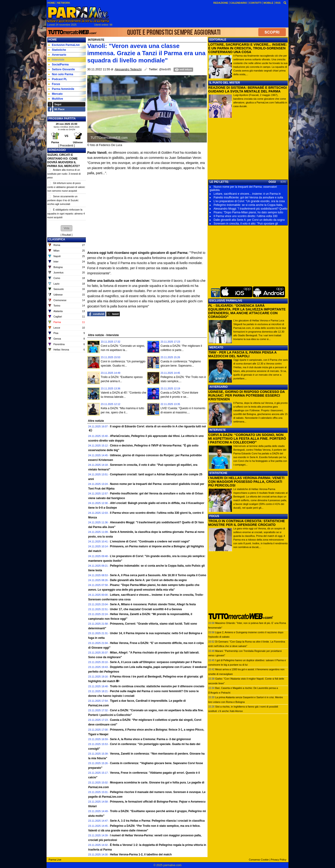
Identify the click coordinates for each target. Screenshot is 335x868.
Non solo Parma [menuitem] (61, 74)
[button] (67, 228)
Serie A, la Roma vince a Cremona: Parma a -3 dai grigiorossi (151, 739)
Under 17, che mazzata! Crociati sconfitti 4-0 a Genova (146, 609)
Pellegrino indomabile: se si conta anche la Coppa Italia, (248, 205)
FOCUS (214, 516)
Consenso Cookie (259, 860)
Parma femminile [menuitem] (61, 89)
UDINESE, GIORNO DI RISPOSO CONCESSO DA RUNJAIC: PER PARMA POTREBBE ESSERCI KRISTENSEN (246, 395)
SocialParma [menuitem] (59, 65)
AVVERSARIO (218, 387)
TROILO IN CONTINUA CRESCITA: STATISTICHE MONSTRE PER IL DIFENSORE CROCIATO (247, 523)
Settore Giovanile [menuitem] (62, 69)
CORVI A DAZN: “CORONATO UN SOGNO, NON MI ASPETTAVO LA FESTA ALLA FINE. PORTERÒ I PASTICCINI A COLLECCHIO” (247, 439)
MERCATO (216, 347)
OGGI (272, 182)
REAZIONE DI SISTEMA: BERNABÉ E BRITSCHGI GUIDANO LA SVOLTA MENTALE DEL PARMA (247, 89)
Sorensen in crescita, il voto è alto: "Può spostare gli (246, 224)
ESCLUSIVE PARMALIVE (226, 301)
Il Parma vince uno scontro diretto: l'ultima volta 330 (245, 216)
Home (53, 40)
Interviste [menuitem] (56, 60)
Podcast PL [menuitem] (58, 79)
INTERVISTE (218, 430)
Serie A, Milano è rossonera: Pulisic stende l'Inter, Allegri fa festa (153, 604)
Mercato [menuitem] (55, 94)
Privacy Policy (279, 860)
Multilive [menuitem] (56, 99)
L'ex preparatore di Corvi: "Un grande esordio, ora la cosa (249, 201)
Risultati (67, 235)
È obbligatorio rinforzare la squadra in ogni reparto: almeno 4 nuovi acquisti (66, 213)
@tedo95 (165, 69)
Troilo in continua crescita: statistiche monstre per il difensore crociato (157, 686)
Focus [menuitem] (54, 84)
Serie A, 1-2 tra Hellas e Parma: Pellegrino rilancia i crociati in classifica (157, 821)
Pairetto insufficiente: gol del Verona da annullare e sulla (248, 197)
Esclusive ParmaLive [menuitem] (64, 45)
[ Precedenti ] (67, 146)
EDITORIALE (218, 40)
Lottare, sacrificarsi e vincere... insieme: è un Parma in (247, 194)
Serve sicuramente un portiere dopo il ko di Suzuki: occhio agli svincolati (63, 200)
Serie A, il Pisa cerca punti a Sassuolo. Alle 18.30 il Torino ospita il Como (158, 575)
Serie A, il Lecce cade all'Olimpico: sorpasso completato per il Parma (156, 662)
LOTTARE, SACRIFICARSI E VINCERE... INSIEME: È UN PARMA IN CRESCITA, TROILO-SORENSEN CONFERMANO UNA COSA (248, 48)
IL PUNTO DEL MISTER (225, 83)
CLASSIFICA (57, 239)
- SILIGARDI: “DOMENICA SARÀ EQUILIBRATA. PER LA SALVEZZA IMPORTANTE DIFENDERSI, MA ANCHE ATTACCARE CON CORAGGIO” (247, 311)
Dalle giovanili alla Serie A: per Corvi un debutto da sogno (148, 580)
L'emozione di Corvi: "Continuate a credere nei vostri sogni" (150, 541)
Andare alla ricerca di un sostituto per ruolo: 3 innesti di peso (64, 174)
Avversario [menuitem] (57, 55)
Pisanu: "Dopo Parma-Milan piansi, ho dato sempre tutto (248, 212)
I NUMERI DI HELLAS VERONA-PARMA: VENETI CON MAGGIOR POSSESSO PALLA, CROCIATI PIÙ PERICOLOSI (246, 482)
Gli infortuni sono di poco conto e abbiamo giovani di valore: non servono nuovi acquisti (66, 187)
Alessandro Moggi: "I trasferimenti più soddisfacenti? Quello (250, 209)
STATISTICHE (218, 473)
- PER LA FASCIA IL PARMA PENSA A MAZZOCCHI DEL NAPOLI (242, 354)
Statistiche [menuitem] (57, 50)
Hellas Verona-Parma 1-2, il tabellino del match (141, 854)
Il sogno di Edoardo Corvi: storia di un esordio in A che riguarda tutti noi (158, 426)
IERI (283, 182)
